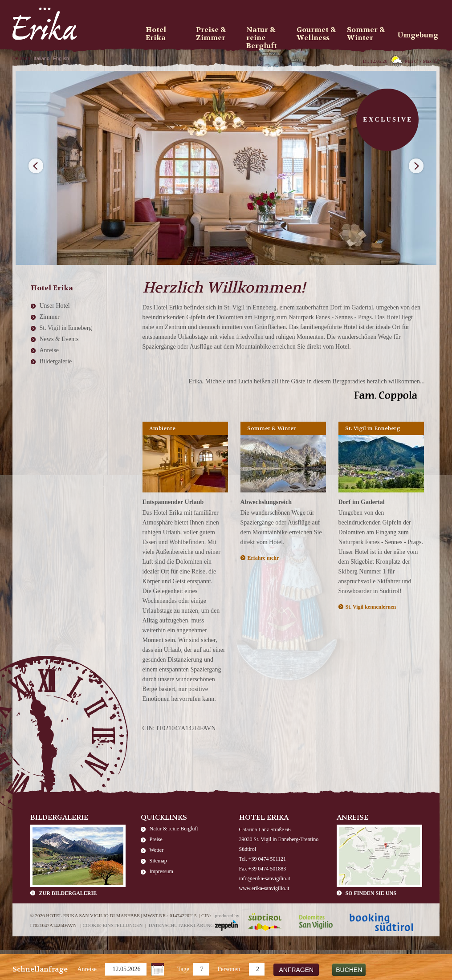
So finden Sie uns (371, 893)
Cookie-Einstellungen (112, 925)
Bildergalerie (56, 361)
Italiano (42, 58)
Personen (229, 969)
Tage (183, 969)
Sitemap (158, 861)
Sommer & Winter (366, 34)
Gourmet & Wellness (316, 34)
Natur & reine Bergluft (174, 829)
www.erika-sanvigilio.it (264, 888)
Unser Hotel (55, 306)
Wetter (157, 850)
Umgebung (418, 35)
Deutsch (21, 58)
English (61, 58)
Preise (156, 839)
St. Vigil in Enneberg (66, 328)
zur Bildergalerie (68, 893)
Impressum (161, 871)
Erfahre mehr (263, 558)
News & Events (59, 339)
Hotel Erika (156, 34)
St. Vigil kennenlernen (371, 607)
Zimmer (50, 317)
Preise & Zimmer (211, 34)
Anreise (87, 969)
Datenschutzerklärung (181, 925)
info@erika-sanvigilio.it (265, 878)
